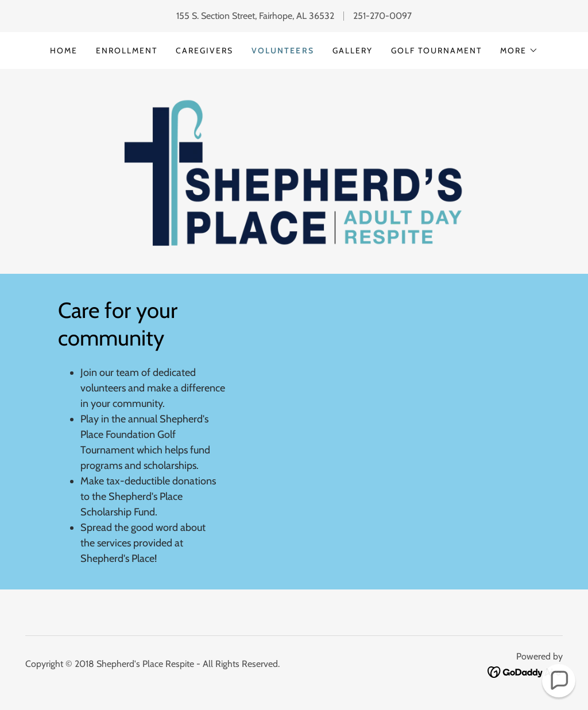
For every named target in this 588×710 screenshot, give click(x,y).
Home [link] (64, 51)
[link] (294, 170)
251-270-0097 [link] (382, 16)
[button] (519, 51)
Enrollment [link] (127, 51)
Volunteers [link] (283, 51)
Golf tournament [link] (436, 51)
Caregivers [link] (204, 51)
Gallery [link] (353, 51)
